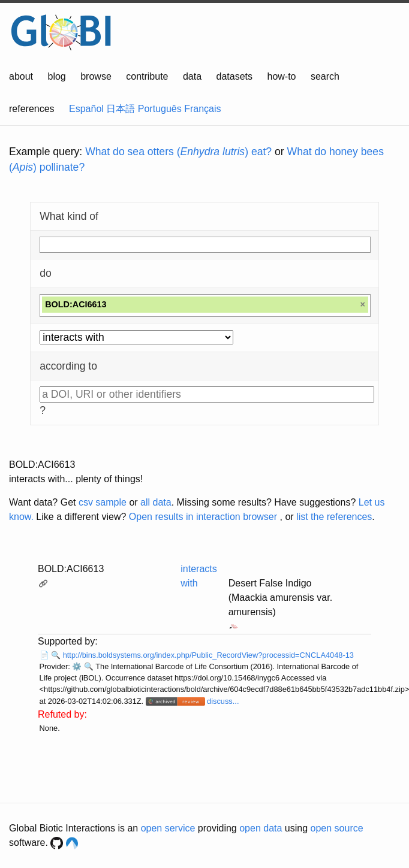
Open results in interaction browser (203, 517)
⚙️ (77, 666)
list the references (334, 517)
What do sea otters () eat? (178, 152)
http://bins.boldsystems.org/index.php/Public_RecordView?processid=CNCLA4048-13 (208, 655)
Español (86, 109)
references (32, 109)
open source (337, 828)
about (21, 76)
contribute (147, 76)
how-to (281, 76)
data (192, 76)
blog (57, 76)
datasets (234, 76)
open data (261, 828)
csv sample (103, 502)
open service (168, 828)
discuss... (223, 701)
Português (160, 109)
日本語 (121, 109)
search (325, 76)
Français (202, 109)
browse (96, 76)
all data (156, 502)
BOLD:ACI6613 (71, 569)
